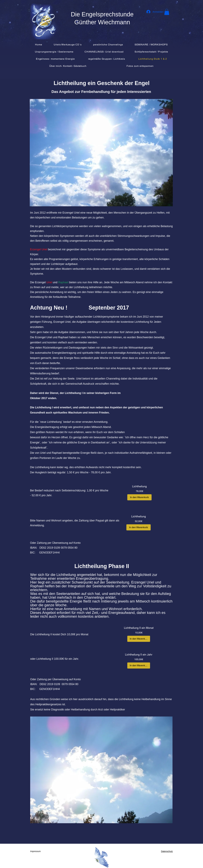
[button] (167, 12)
